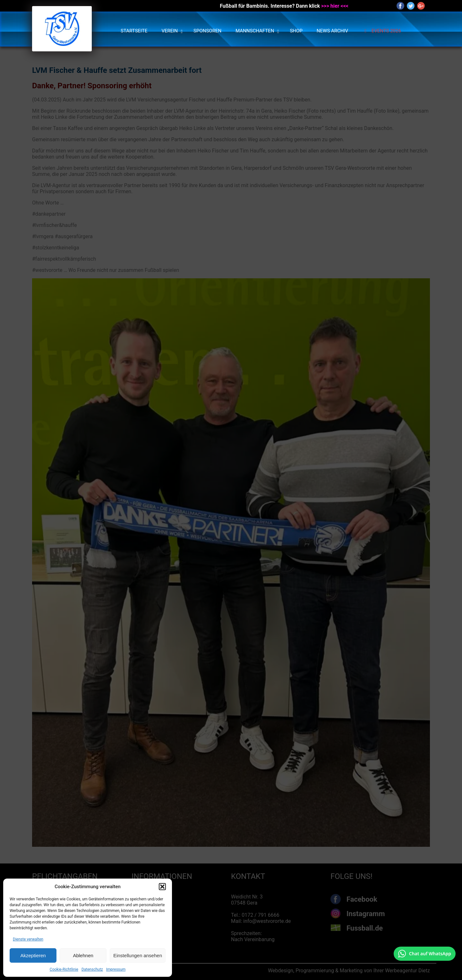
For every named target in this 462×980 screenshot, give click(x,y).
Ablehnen (83, 955)
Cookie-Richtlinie (64, 969)
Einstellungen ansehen (138, 955)
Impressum (116, 969)
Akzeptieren (33, 955)
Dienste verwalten (28, 939)
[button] (162, 887)
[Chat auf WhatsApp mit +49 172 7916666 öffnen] (425, 954)
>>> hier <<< (335, 6)
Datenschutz (92, 969)
